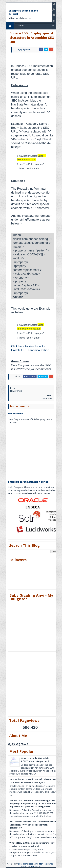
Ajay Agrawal (19, 744)
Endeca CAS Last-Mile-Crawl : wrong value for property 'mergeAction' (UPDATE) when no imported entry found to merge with (34, 803)
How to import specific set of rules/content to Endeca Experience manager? (34, 781)
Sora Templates (26, 864)
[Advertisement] (35, 59)
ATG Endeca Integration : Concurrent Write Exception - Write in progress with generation (33, 825)
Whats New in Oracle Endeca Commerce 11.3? (34, 843)
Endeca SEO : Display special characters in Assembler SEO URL (32, 38)
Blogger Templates (44, 864)
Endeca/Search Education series (28, 482)
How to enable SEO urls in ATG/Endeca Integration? (35, 760)
